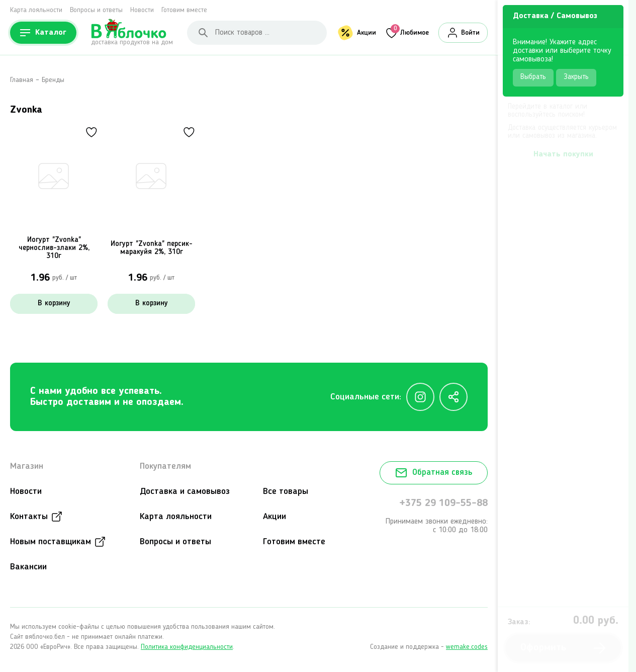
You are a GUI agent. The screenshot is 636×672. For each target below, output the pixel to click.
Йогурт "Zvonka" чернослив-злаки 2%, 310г (54, 248)
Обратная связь (434, 473)
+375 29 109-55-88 (443, 503)
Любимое (410, 31)
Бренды (53, 80)
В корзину (54, 304)
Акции (367, 33)
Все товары (286, 491)
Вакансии (28, 567)
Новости (142, 10)
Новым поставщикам (51, 542)
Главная (22, 80)
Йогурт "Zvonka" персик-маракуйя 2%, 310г (152, 248)
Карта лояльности (36, 10)
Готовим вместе (184, 10)
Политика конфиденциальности (187, 647)
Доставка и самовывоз (185, 491)
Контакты (29, 517)
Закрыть (576, 77)
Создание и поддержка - (429, 647)
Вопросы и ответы (96, 10)
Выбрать (533, 77)
